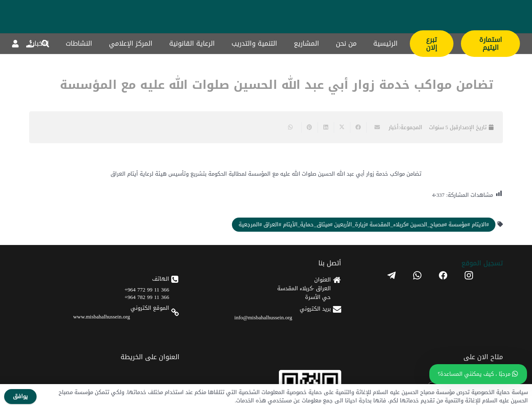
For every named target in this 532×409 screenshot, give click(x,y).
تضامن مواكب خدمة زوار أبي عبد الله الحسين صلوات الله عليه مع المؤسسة (277, 85)
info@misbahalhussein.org (263, 317)
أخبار (394, 127)
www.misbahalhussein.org (102, 317)
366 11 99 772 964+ (147, 290)
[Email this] (374, 127)
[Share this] (358, 127)
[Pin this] (309, 127)
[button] (45, 44)
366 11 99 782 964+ (147, 297)
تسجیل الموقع (482, 263)
